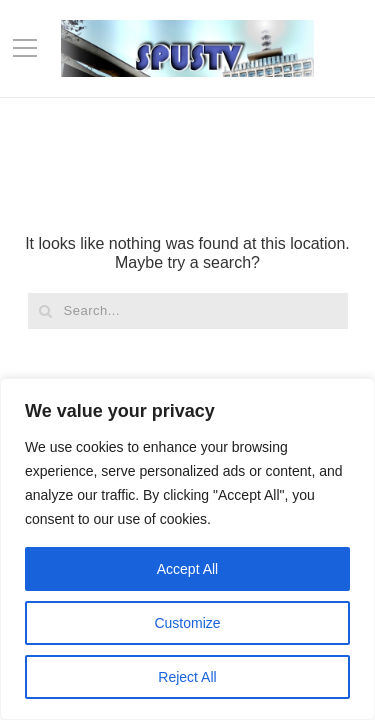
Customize (187, 623)
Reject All (187, 677)
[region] (187, 549)
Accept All (187, 569)
